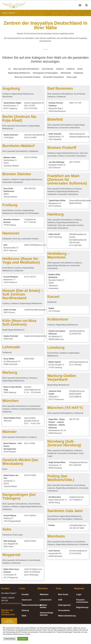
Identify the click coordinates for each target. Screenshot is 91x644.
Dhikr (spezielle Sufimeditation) (26, 69)
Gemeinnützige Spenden (47, 614)
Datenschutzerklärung (28, 605)
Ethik (24, 616)
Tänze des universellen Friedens (27, 77)
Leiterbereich (46, 600)
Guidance (60, 69)
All (10, 69)
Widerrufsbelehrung (65, 616)
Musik (80, 69)
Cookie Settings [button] (10, 639)
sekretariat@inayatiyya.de (12, 603)
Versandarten (64, 610)
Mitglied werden (43, 606)
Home (4, 13)
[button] (80, 5)
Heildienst (71, 69)
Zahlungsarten (64, 605)
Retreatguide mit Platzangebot (45, 73)
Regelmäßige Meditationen (19, 73)
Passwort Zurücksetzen (82, 601)
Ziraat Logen (72, 77)
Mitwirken (44, 594)
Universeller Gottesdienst (53, 77)
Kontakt (25, 594)
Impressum (27, 600)
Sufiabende (78, 73)
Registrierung (82, 607)
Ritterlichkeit (66, 73)
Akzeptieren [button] (23, 639)
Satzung (25, 610)
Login (79, 594)
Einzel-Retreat (48, 69)
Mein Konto (63, 594)
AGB (60, 600)
